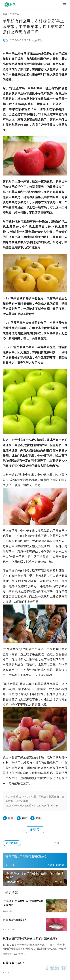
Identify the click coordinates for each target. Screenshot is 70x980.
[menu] (64, 5)
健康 (10, 818)
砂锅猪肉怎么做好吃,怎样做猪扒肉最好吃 (23, 903)
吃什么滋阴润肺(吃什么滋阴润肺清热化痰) (30, 939)
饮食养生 (37, 40)
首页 (5, 14)
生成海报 (12, 843)
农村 (24, 818)
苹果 (38, 818)
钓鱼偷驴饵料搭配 (14, 920)
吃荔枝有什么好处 (14, 963)
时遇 (5, 40)
